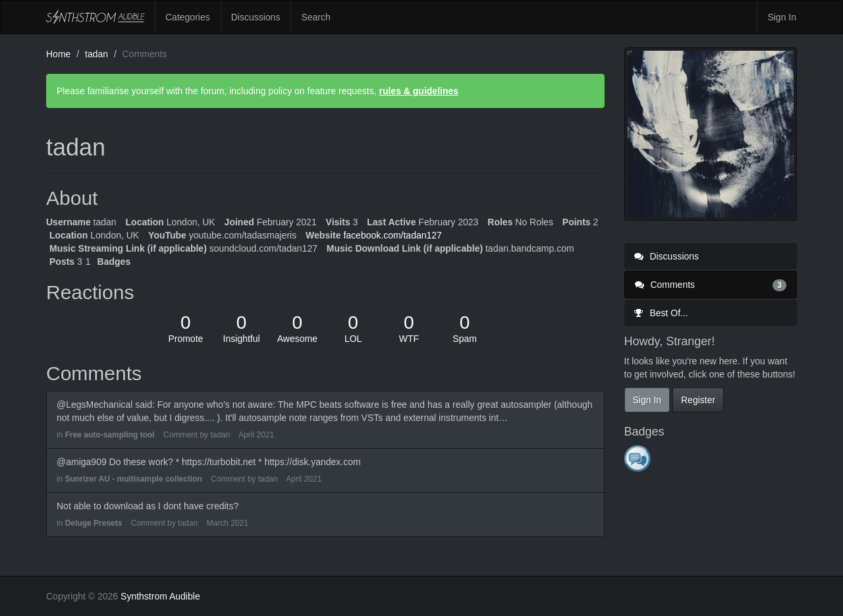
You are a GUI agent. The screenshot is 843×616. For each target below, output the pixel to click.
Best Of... (661, 313)
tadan (220, 435)
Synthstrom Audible (95, 17)
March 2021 (227, 523)
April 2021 (256, 435)
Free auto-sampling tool (110, 435)
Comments (711, 285)
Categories (188, 17)
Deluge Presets (94, 523)
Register (698, 400)
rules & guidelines (419, 91)
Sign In (782, 17)
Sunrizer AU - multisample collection (134, 479)
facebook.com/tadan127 (392, 235)
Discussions (256, 17)
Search (315, 17)
